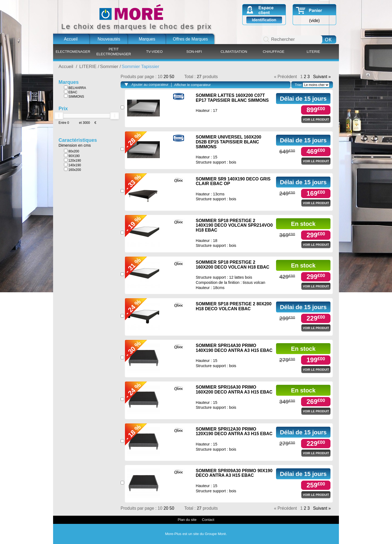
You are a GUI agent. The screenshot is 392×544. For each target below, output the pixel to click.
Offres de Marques (190, 39)
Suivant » (322, 77)
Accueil (71, 39)
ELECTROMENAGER (73, 52)
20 (167, 77)
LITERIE (313, 52)
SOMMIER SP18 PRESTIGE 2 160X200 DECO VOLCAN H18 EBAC (232, 265)
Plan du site (187, 520)
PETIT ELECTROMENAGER (114, 52)
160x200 (72, 170)
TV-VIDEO (154, 52)
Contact (208, 520)
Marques (147, 39)
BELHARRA (75, 88)
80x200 (72, 151)
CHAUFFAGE (273, 52)
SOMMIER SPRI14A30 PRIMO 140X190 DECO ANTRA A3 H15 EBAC (234, 348)
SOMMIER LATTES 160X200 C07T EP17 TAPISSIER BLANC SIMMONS (232, 98)
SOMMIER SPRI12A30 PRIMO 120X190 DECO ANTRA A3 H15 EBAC (234, 431)
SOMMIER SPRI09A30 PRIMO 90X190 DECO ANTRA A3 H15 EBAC (234, 473)
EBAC (71, 92)
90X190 (72, 156)
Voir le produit (316, 119)
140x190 (72, 165)
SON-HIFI (194, 52)
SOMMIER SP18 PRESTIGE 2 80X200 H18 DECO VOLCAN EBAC (234, 306)
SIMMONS (74, 96)
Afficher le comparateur (192, 85)
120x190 (72, 160)
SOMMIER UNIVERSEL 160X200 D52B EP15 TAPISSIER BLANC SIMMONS (229, 142)
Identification (264, 20)
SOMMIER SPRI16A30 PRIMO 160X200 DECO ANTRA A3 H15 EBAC (234, 390)
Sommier (109, 67)
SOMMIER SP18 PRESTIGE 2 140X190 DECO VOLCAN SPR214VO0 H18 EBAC (234, 225)
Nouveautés (109, 39)
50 (172, 77)
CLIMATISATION (234, 52)
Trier (298, 85)
